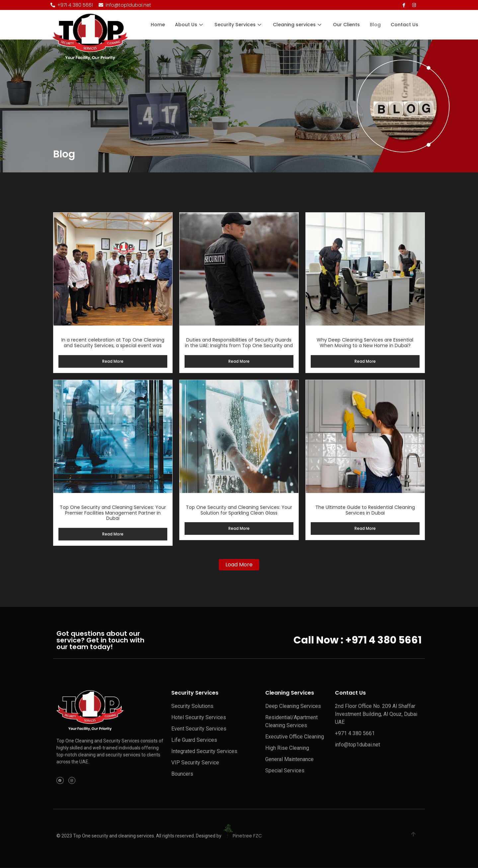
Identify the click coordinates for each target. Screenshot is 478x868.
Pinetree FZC (247, 836)
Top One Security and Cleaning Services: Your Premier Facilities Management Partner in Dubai (113, 513)
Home (159, 25)
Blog (375, 25)
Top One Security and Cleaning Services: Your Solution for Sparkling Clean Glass (239, 510)
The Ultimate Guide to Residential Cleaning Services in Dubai (365, 510)
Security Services (239, 25)
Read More (113, 361)
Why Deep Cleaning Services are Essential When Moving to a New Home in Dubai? (365, 343)
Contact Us (404, 25)
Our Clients (346, 25)
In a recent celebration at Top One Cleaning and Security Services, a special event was (113, 343)
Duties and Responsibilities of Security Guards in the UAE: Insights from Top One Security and (239, 343)
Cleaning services (298, 25)
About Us (190, 25)
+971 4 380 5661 (383, 640)
